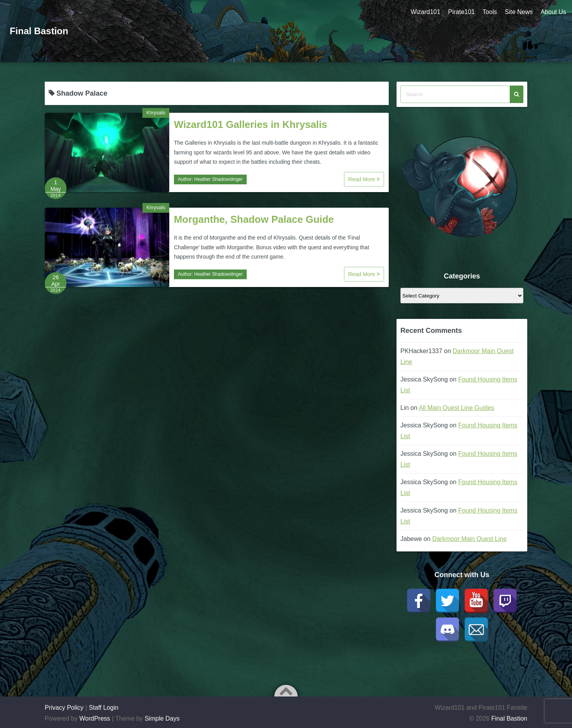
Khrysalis (156, 113)
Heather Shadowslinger (218, 179)
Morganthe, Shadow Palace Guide (254, 219)
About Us (553, 12)
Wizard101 (425, 12)
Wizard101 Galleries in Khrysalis (251, 124)
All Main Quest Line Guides (456, 408)
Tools (490, 12)
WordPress (95, 718)
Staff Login (104, 708)
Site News (519, 12)
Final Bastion (39, 31)
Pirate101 (461, 12)
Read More (364, 179)
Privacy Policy (64, 708)
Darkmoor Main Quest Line (469, 539)
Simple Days (162, 718)
